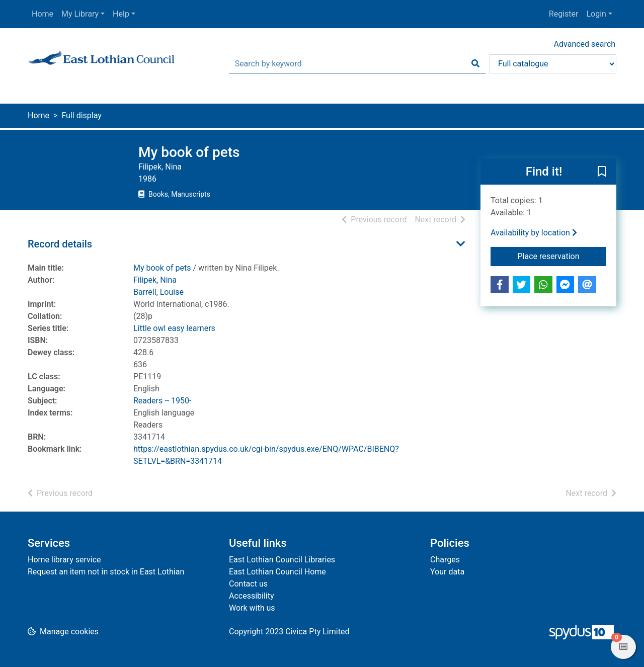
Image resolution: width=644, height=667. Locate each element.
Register (564, 14)
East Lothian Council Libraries (282, 560)
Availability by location (534, 233)
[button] (602, 172)
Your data (447, 572)
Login (596, 14)
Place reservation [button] (562, 256)
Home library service (64, 560)
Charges (445, 560)
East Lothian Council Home (277, 572)
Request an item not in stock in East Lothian (106, 572)
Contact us (248, 584)
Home (43, 14)
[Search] (475, 64)
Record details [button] (60, 244)
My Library (80, 14)
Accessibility (252, 596)
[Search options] (553, 64)
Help (121, 14)
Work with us (252, 608)
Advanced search (585, 44)
